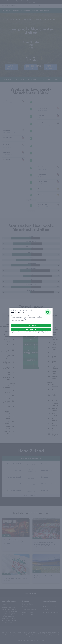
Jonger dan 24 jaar (31, 329)
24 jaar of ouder (31, 326)
